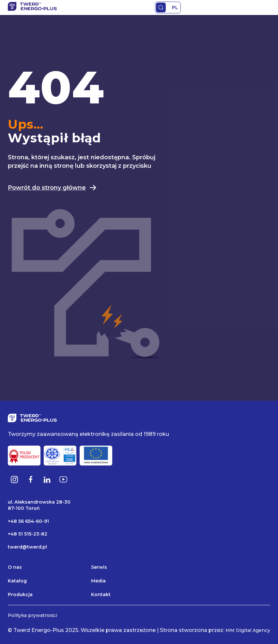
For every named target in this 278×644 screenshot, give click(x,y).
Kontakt (101, 594)
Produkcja (20, 594)
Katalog (17, 581)
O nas (15, 567)
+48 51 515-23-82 (28, 534)
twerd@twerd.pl (27, 547)
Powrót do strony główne (52, 188)
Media (98, 581)
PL (175, 7)
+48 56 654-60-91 (28, 521)
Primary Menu (266, 7)
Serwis (99, 567)
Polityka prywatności (32, 615)
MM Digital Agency (248, 630)
